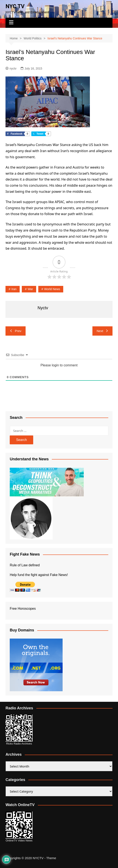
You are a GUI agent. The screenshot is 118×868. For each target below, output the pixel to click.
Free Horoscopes (23, 609)
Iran (14, 289)
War (30, 289)
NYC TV (15, 6)
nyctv (11, 68)
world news (52, 289)
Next (102, 331)
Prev (16, 331)
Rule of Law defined (25, 565)
